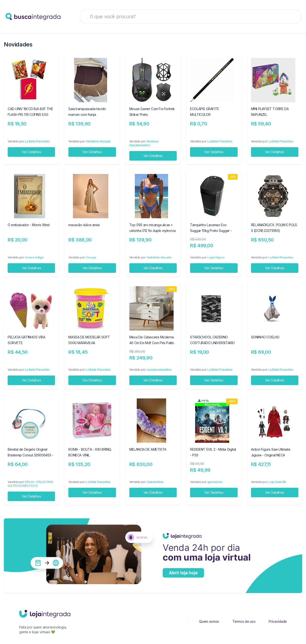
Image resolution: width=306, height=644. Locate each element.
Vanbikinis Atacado (98, 141)
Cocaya (91, 257)
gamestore (215, 482)
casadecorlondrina (159, 370)
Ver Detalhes (31, 152)
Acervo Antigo (34, 257)
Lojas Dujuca (216, 257)
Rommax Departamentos (144, 143)
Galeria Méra (155, 482)
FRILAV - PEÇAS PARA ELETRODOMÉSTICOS (30, 484)
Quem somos (209, 621)
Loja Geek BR (277, 482)
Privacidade (278, 621)
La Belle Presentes (38, 141)
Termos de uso (244, 621)
